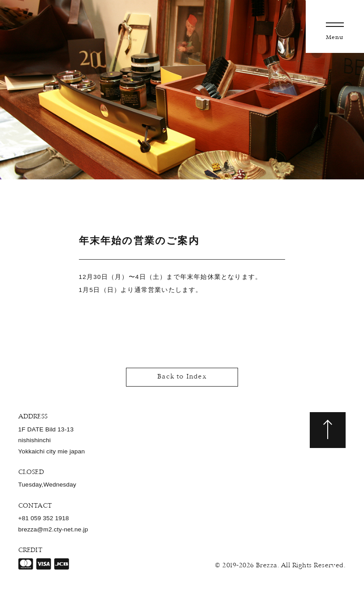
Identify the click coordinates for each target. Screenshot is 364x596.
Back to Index (182, 377)
